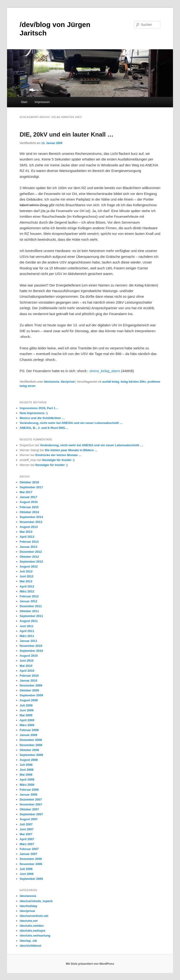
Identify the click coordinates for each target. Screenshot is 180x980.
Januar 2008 (28, 795)
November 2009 (31, 685)
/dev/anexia (51, 382)
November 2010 (31, 646)
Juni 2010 (27, 661)
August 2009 (29, 700)
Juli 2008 (26, 765)
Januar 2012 (28, 601)
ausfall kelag (111, 382)
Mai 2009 (26, 715)
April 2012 (27, 586)
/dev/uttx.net (29, 921)
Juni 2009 (27, 710)
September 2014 (31, 517)
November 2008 (31, 745)
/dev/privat (67, 382)
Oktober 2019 (29, 482)
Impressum (42, 102)
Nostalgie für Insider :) (58, 460)
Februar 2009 (29, 730)
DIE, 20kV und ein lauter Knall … (67, 134)
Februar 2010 (29, 676)
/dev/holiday (28, 906)
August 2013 (29, 527)
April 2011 (27, 631)
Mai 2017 (26, 492)
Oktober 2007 (29, 809)
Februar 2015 (29, 507)
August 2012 (29, 566)
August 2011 (29, 621)
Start (24, 102)
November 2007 (31, 804)
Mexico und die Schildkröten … (42, 418)
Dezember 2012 (31, 552)
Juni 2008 (27, 770)
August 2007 (29, 819)
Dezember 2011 (31, 606)
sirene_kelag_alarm (105, 371)
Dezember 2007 (31, 799)
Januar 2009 (28, 735)
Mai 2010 (26, 666)
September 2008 (31, 755)
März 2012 (27, 591)
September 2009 (31, 695)
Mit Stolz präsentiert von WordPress (90, 964)
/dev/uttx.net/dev (32, 926)
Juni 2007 (27, 829)
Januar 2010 (28, 681)
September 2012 (31, 562)
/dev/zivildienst (30, 946)
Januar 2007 (28, 854)
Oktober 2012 (29, 557)
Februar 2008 (29, 790)
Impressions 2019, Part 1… (39, 408)
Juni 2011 (27, 626)
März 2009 (27, 725)
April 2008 (27, 780)
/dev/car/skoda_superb (36, 901)
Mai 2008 (26, 775)
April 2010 (27, 671)
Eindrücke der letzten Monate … (58, 455)
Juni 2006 (27, 874)
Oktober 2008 (29, 750)
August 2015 (29, 502)
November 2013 (31, 522)
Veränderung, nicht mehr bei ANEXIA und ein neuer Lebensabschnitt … (71, 423)
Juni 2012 (27, 576)
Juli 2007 (26, 824)
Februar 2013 (29, 542)
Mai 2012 (26, 581)
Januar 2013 (28, 547)
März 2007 (27, 844)
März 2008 (27, 785)
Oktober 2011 (29, 611)
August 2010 (29, 656)
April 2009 (27, 720)
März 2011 (27, 636)
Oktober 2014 (29, 512)
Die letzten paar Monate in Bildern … (71, 450)
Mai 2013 (26, 532)
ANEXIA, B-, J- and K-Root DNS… (44, 428)
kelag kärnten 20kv (133, 382)
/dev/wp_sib (28, 941)
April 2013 (27, 537)
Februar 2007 (29, 849)
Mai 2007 (26, 834)
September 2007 (31, 814)
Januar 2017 (28, 497)
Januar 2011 (28, 641)
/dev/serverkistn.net (34, 916)
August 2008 (29, 760)
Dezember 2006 (31, 859)
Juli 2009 (26, 705)
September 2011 (31, 616)
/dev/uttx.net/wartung (35, 936)
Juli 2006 (26, 869)
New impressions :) (34, 413)
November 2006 (31, 864)
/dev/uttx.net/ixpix (33, 931)
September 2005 (31, 879)
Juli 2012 (26, 571)
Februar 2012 (29, 596)
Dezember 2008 (31, 740)
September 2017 (31, 487)
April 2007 (27, 839)
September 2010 (31, 651)
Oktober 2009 (29, 690)
